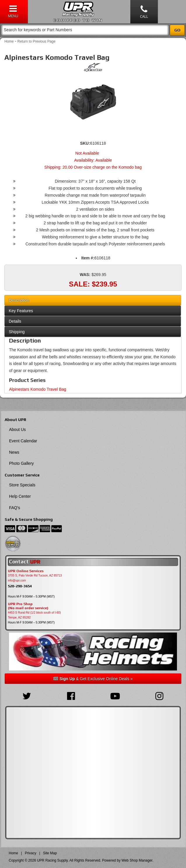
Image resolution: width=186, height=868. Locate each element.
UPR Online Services (26, 571)
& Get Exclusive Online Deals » (93, 679)
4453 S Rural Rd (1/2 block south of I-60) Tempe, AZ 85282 (34, 615)
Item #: (88, 258)
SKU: (85, 143)
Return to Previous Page (36, 41)
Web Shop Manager (137, 860)
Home (9, 41)
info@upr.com (17, 580)
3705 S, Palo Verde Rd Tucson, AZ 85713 (35, 576)
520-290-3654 (20, 586)
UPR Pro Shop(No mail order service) (28, 606)
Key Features (21, 311)
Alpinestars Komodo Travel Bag (38, 389)
